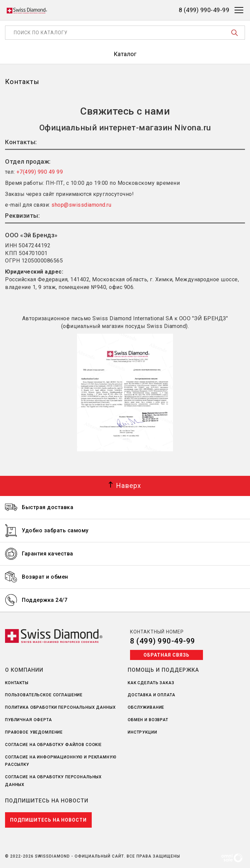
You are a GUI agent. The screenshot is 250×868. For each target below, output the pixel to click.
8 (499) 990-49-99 (163, 641)
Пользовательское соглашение (44, 695)
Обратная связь (166, 655)
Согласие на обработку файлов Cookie (53, 745)
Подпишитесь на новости (48, 820)
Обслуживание (146, 707)
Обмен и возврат (148, 720)
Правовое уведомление (34, 732)
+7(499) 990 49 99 (40, 172)
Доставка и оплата (152, 695)
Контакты (17, 683)
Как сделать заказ (151, 683)
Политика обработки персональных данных (60, 707)
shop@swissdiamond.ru (81, 205)
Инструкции (142, 732)
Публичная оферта (29, 720)
